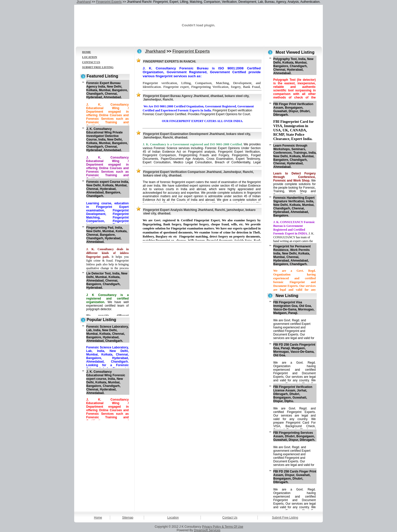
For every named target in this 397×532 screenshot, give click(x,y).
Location (173, 518)
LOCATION (90, 57)
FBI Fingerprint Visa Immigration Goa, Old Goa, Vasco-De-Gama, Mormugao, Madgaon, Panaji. (294, 308)
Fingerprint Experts (109, 2)
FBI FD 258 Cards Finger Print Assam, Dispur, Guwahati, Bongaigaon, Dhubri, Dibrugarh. (295, 477)
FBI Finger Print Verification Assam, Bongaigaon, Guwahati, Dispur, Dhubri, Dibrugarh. (293, 109)
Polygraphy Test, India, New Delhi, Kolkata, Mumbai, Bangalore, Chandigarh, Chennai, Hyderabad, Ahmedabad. (293, 66)
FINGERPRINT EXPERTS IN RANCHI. (170, 62)
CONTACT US (91, 62)
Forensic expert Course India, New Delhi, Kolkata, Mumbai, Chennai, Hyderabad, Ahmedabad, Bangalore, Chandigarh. (108, 189)
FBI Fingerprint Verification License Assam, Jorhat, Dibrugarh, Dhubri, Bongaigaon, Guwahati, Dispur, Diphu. (293, 394)
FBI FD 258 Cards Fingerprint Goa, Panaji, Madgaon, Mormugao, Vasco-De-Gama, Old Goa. (294, 350)
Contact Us (230, 518)
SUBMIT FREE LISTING (98, 67)
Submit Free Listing (285, 518)
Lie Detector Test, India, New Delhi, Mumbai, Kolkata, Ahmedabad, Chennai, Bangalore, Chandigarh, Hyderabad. (107, 281)
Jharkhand (84, 2)
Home (98, 518)
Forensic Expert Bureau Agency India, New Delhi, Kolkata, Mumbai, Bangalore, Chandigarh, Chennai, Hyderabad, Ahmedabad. (107, 90)
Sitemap (128, 518)
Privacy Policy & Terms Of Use (223, 527)
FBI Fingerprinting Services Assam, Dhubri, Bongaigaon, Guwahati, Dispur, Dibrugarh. (294, 436)
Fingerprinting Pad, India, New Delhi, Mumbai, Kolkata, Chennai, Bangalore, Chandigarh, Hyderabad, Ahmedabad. (107, 235)
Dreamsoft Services (207, 530)
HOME (86, 52)
